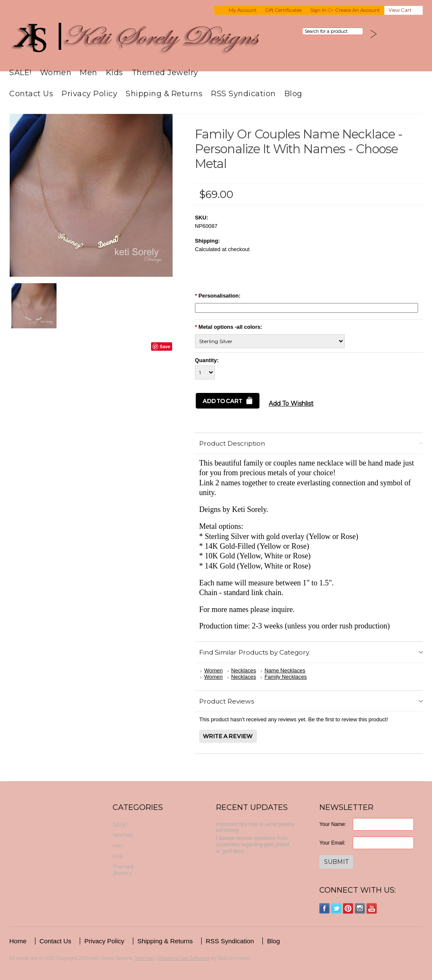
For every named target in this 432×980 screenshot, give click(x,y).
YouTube (372, 908)
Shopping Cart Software (183, 958)
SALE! (20, 72)
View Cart (400, 10)
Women (56, 72)
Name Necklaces (285, 670)
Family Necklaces (286, 677)
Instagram (360, 908)
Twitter (336, 908)
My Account (243, 10)
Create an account (358, 10)
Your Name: (333, 824)
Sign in (318, 10)
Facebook (325, 908)
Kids (115, 72)
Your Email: (332, 843)
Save (165, 347)
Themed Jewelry (165, 72)
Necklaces (244, 670)
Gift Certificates (283, 10)
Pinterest (348, 908)
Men (89, 72)
